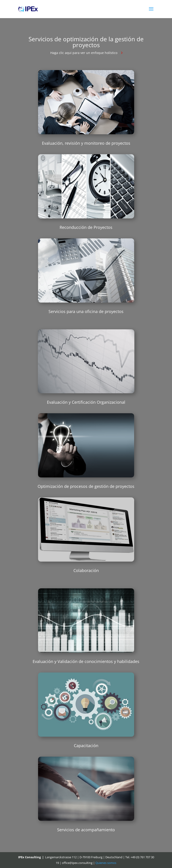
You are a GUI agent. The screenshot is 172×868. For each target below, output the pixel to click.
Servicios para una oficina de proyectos (86, 311)
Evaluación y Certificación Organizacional (86, 402)
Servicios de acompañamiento (86, 830)
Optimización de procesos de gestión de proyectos (86, 486)
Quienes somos (106, 863)
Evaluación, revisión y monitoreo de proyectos (86, 143)
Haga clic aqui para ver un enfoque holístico (84, 53)
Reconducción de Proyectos (86, 227)
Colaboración (86, 570)
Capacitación (86, 746)
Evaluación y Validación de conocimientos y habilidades (86, 661)
